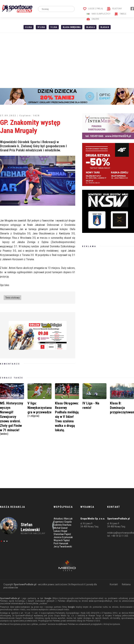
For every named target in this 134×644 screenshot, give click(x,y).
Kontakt (114, 584)
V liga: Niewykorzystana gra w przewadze (40, 409)
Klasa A (91, 27)
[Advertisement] (67, 60)
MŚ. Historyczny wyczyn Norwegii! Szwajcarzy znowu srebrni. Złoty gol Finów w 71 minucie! (12, 418)
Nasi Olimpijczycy (98, 14)
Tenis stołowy (12, 298)
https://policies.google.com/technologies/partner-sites (78, 598)
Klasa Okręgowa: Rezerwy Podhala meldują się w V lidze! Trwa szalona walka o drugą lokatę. (67, 417)
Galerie (93, 19)
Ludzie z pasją (93, 9)
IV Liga (41, 27)
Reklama (126, 584)
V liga (54, 27)
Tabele (120, 14)
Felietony (114, 9)
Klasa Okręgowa (72, 27)
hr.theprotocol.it (77, 584)
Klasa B (105, 27)
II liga (29, 27)
